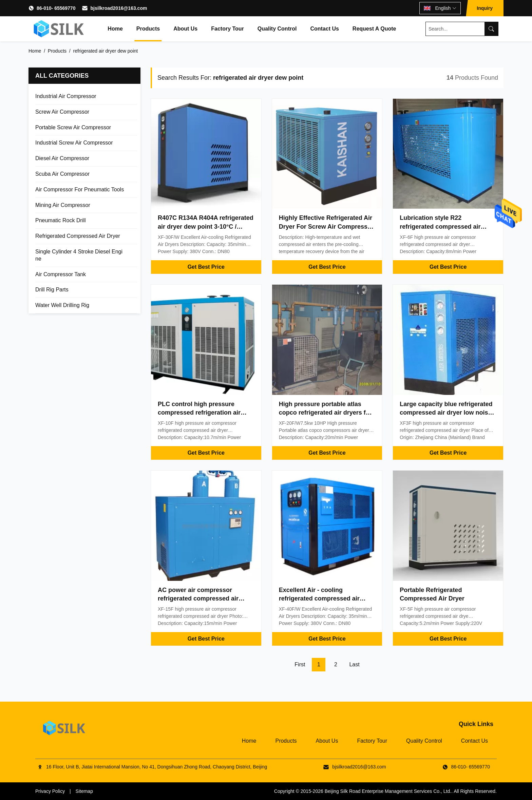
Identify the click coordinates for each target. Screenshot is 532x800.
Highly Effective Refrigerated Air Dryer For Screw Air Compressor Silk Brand (326, 226)
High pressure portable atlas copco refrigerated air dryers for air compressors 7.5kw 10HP (325, 413)
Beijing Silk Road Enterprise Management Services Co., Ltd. (388, 791)
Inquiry (485, 8)
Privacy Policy (50, 791)
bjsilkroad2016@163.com (119, 8)
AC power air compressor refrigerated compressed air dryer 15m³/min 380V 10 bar (198, 598)
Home (115, 29)
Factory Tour (227, 29)
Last (354, 664)
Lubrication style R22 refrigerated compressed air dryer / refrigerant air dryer (440, 226)
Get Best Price (206, 267)
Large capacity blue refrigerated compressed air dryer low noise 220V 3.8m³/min (446, 413)
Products (148, 29)
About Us (185, 29)
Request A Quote (374, 29)
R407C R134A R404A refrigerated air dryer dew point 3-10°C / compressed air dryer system (206, 226)
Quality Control (277, 29)
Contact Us (324, 29)
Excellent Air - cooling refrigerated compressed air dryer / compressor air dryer (320, 598)
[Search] (491, 29)
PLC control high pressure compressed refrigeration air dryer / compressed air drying (201, 413)
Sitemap (84, 791)
